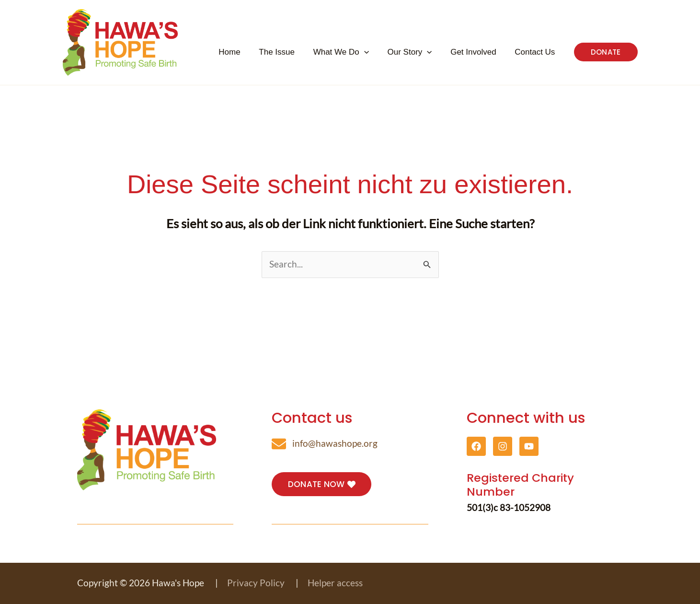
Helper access (335, 583)
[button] (389, 52)
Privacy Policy (256, 583)
